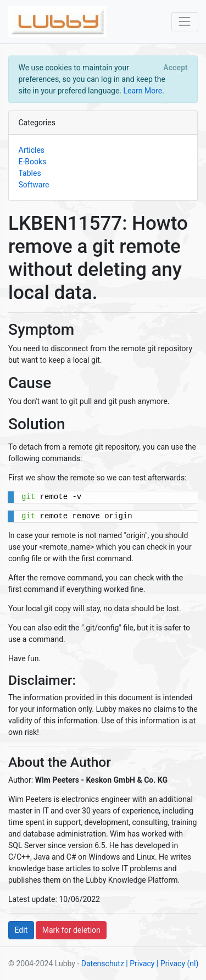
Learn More (143, 91)
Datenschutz (103, 964)
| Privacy (140, 964)
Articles (32, 150)
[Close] (176, 68)
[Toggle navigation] (185, 22)
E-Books (33, 162)
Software (34, 185)
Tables (30, 173)
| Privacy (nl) (177, 964)
